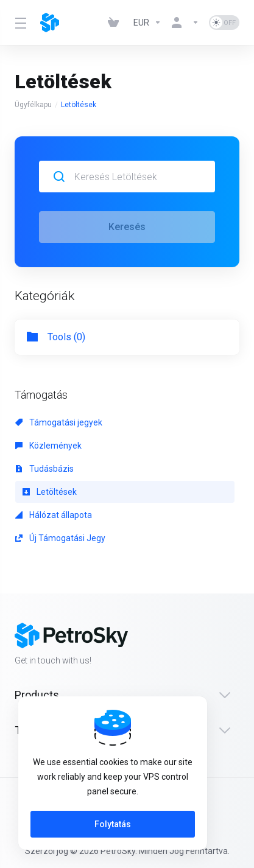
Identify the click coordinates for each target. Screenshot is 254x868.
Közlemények (48, 446)
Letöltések (50, 492)
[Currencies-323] (147, 23)
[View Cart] (116, 23)
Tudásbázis (44, 469)
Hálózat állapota (54, 515)
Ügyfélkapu (33, 105)
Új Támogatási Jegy (60, 538)
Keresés (127, 227)
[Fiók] (185, 23)
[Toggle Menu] (20, 23)
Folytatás (113, 824)
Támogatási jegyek (59, 422)
